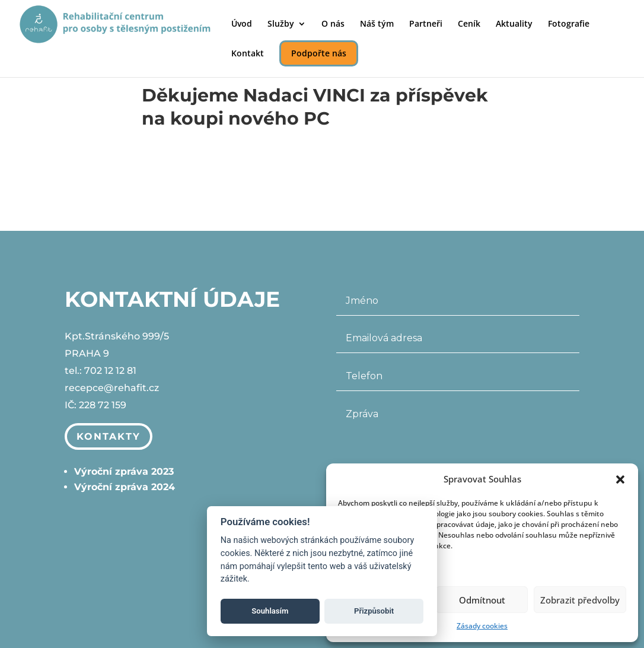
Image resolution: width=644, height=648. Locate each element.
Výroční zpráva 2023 (124, 471)
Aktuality (514, 24)
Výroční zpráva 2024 (125, 487)
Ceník (469, 24)
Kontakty (109, 436)
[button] (620, 479)
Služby (281, 24)
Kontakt (248, 54)
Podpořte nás (319, 53)
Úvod (242, 24)
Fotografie (569, 24)
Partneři (426, 24)
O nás (333, 24)
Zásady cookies (482, 626)
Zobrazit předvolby (580, 600)
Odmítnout (482, 600)
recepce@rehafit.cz (112, 388)
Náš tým (377, 24)
